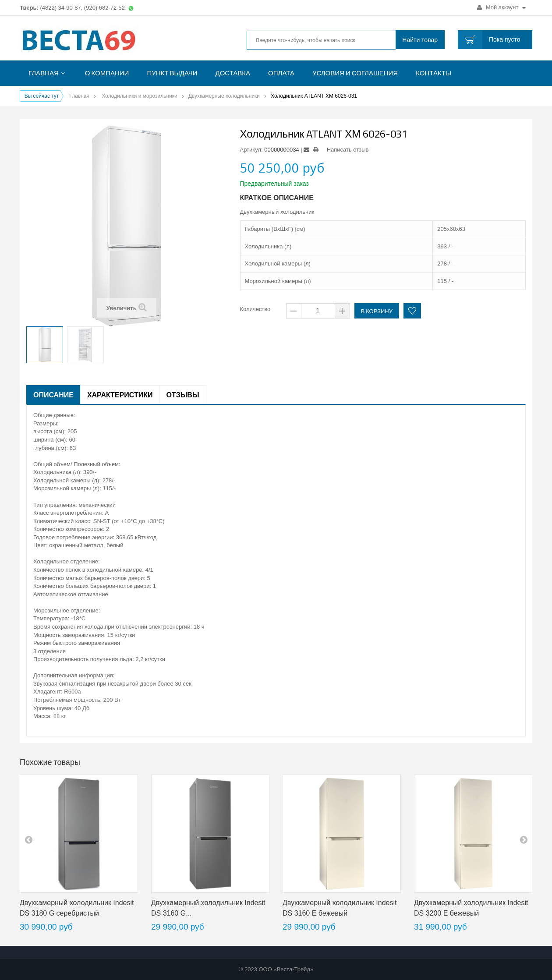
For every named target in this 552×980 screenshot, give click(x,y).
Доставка (233, 73)
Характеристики (120, 395)
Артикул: (251, 150)
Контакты (433, 73)
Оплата (281, 73)
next (524, 839)
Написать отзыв (348, 150)
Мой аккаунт (501, 7)
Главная (44, 73)
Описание (53, 395)
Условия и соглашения (355, 73)
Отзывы (182, 395)
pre (28, 839)
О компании (107, 73)
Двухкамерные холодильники (224, 96)
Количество (255, 309)
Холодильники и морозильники (139, 96)
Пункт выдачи (172, 73)
